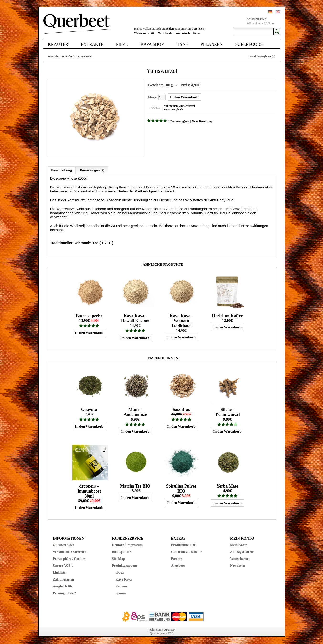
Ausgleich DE (63, 586)
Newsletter (238, 566)
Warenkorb (183, 33)
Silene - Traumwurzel (227, 412)
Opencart (170, 630)
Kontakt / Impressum (127, 545)
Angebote (178, 566)
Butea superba (89, 316)
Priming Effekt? (65, 593)
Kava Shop (152, 44)
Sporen (121, 593)
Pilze (122, 44)
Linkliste (59, 573)
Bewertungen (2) (92, 170)
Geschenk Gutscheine (187, 552)
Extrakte (92, 44)
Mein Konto (165, 33)
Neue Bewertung (202, 121)
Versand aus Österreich (70, 552)
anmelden (168, 29)
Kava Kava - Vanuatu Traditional (181, 321)
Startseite (54, 57)
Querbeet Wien (64, 545)
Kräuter (58, 44)
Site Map (118, 559)
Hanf (182, 44)
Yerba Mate (227, 486)
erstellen (199, 29)
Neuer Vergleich (173, 109)
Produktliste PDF (184, 545)
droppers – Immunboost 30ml (89, 491)
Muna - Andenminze (135, 412)
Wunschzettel (240, 559)
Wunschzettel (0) (144, 33)
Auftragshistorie (242, 552)
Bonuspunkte (121, 552)
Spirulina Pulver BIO (181, 489)
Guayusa (89, 410)
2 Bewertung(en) (178, 121)
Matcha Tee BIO (135, 486)
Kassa (196, 33)
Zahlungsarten (64, 579)
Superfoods (249, 44)
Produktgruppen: (124, 566)
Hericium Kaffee (227, 316)
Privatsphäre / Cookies (69, 559)
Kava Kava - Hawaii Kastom (135, 318)
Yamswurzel (85, 57)
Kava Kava (124, 579)
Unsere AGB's (63, 566)
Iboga (120, 573)
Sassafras (181, 410)
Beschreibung (62, 170)
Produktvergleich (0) (262, 57)
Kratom (121, 586)
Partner (177, 559)
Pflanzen (212, 44)
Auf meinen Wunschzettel (179, 106)
